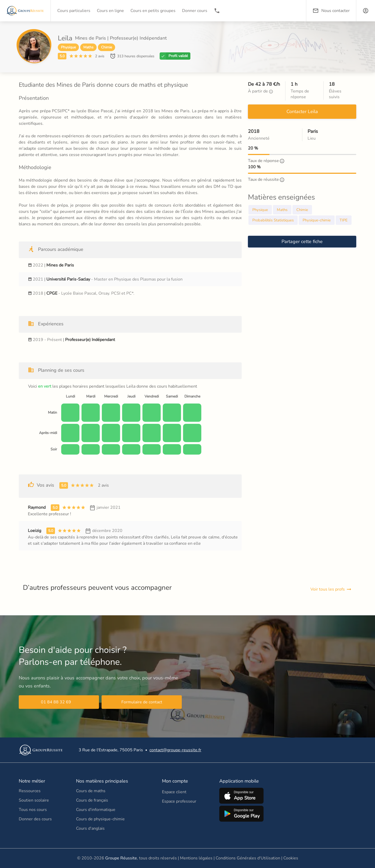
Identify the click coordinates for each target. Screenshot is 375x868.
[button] (366, 11)
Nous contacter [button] (331, 11)
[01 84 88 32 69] (217, 11)
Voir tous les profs (331, 589)
